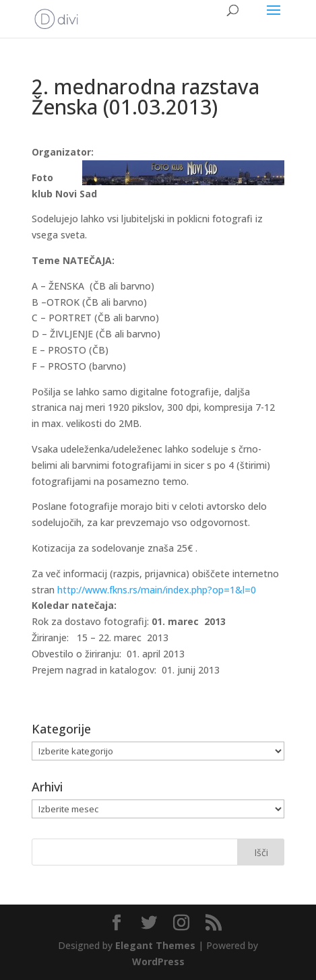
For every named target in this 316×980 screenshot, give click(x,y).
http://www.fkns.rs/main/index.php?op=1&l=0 (157, 590)
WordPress (158, 961)
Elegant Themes (155, 945)
